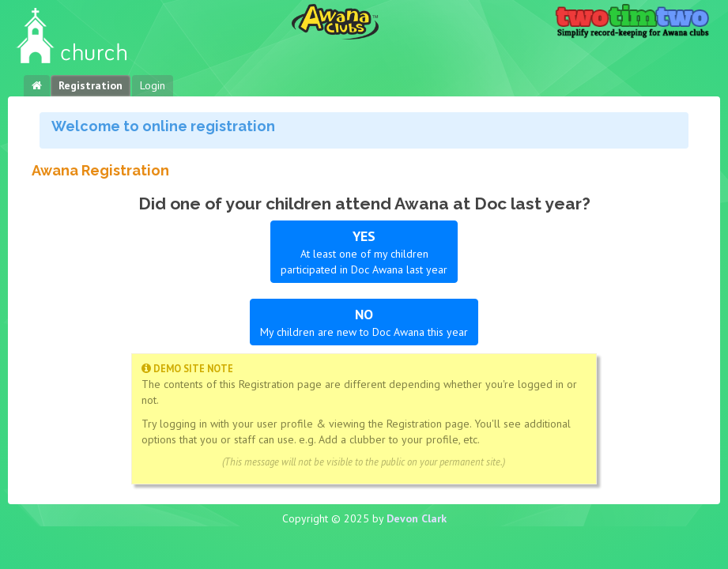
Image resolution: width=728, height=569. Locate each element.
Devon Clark (417, 518)
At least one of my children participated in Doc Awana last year (364, 251)
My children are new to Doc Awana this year (364, 322)
